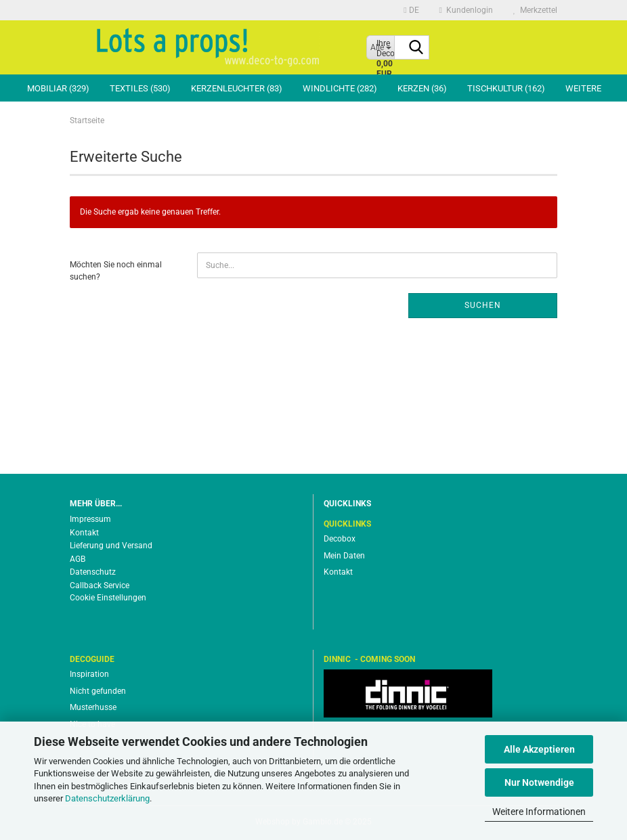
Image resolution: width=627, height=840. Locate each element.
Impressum (90, 519)
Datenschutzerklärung (107, 798)
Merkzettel (535, 10)
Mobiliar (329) (58, 88)
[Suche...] (416, 48)
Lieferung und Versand (111, 546)
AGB (78, 559)
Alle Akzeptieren (539, 749)
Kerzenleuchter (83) (237, 88)
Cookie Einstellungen (108, 598)
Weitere (583, 88)
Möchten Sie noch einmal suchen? (116, 270)
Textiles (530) (140, 88)
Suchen (483, 305)
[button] (411, 10)
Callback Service (100, 585)
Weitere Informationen (539, 812)
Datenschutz (93, 572)
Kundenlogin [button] (466, 10)
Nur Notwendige (539, 782)
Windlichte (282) (340, 88)
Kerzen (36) (422, 88)
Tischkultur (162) (506, 88)
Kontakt (84, 533)
